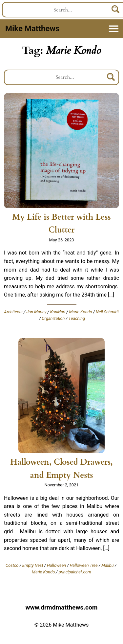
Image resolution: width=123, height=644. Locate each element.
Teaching (77, 318)
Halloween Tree (84, 565)
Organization (53, 318)
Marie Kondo (81, 312)
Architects (13, 312)
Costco (12, 565)
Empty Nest (33, 565)
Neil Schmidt (107, 312)
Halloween (56, 565)
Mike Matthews (32, 29)
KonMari (58, 312)
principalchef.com (75, 572)
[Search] (111, 77)
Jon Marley (36, 312)
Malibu (107, 565)
